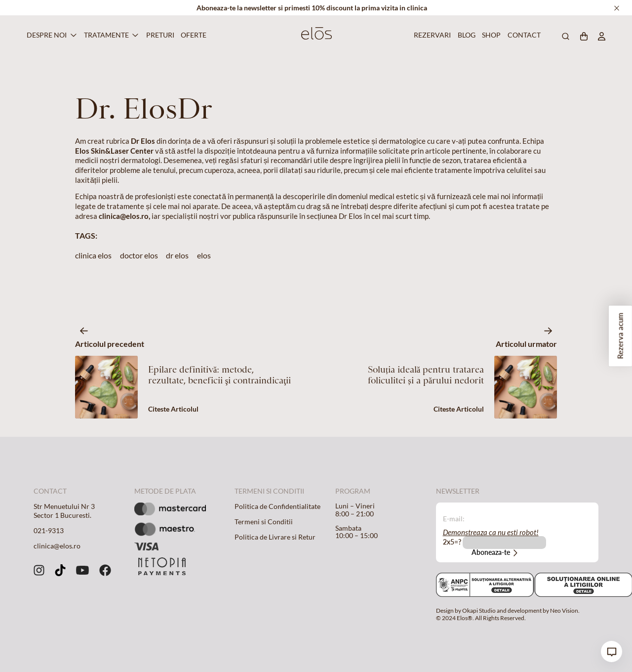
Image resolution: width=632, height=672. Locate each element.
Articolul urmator (526, 344)
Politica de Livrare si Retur (275, 537)
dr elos (177, 255)
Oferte (192, 35)
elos (204, 255)
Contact (522, 35)
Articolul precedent (110, 344)
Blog (466, 35)
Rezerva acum (620, 336)
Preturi (159, 35)
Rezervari (431, 35)
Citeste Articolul (173, 409)
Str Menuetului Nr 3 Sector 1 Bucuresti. (64, 511)
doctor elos (139, 255)
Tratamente (106, 35)
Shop (490, 35)
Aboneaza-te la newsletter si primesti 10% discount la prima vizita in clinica (312, 8)
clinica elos (93, 255)
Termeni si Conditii (264, 522)
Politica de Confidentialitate (277, 506)
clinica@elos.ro (57, 546)
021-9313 (49, 531)
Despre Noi (47, 35)
